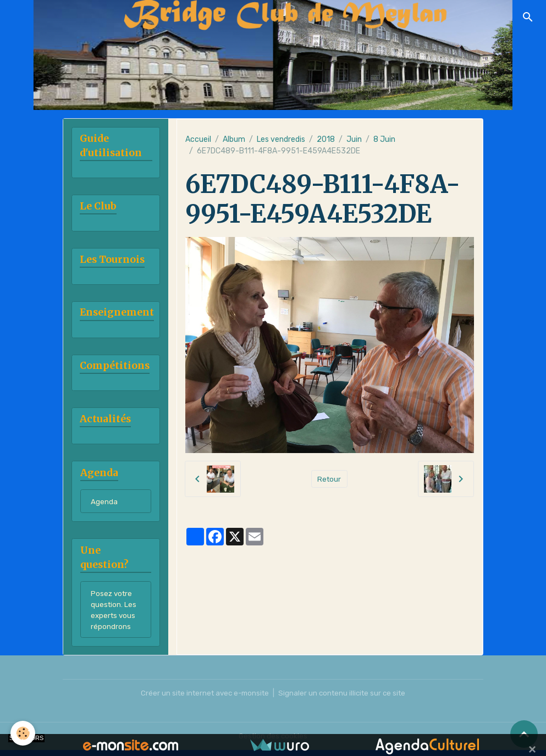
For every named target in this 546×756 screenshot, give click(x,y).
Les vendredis (281, 139)
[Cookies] (23, 733)
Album (234, 139)
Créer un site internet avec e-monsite (202, 699)
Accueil (198, 139)
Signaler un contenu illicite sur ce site (345, 699)
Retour (329, 479)
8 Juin (384, 139)
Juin (354, 139)
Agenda (104, 504)
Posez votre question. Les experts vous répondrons (114, 614)
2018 (326, 139)
